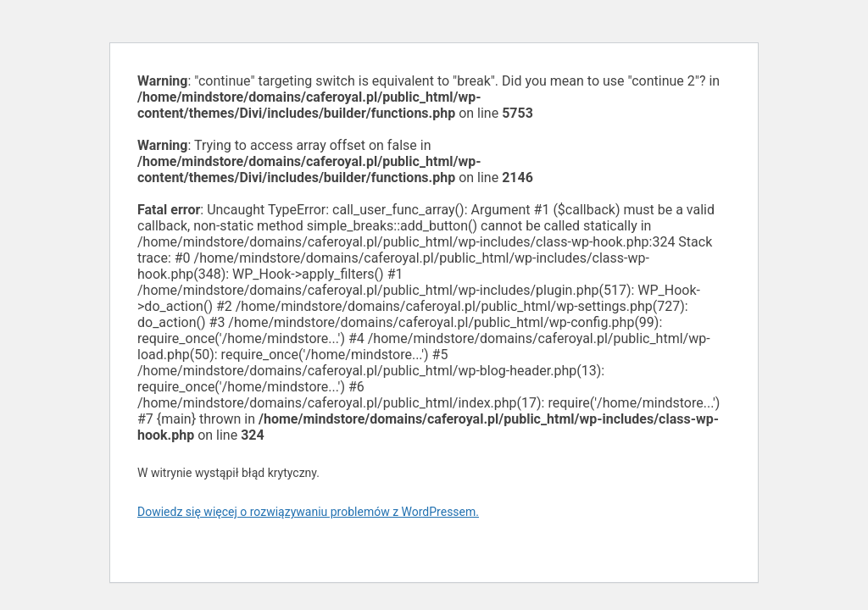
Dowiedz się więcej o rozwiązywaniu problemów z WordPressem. (308, 512)
